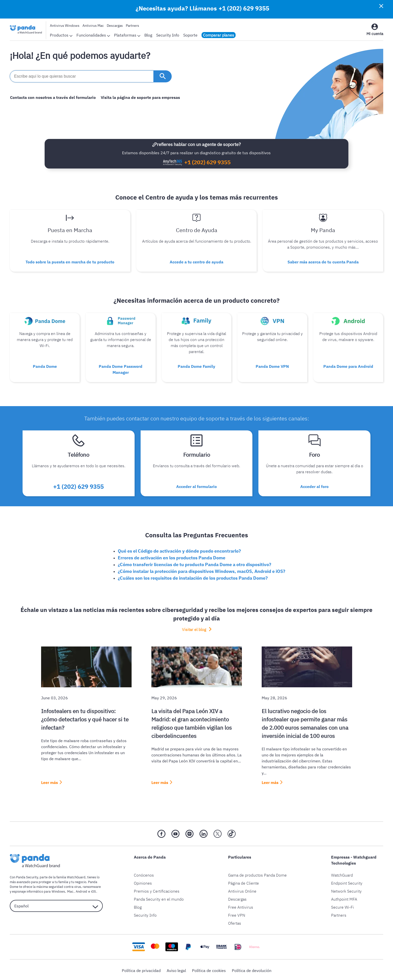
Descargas (115, 26)
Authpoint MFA (344, 898)
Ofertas (235, 922)
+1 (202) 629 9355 (244, 8)
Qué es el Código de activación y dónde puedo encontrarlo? (179, 549)
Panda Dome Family (197, 366)
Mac (70, 890)
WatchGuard (342, 874)
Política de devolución (252, 969)
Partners (132, 26)
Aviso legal (176, 969)
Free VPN (237, 914)
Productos (61, 35)
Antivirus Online (242, 890)
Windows (58, 890)
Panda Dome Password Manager (121, 369)
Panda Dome (45, 366)
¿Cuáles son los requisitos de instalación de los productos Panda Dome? (193, 577)
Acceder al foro (314, 485)
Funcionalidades (93, 35)
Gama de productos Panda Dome (257, 874)
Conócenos (144, 874)
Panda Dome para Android (348, 366)
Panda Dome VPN (272, 366)
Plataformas (127, 35)
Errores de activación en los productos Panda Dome (172, 556)
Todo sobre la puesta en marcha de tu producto (70, 262)
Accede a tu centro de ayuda (197, 262)
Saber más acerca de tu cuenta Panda (323, 262)
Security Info (168, 35)
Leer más (50, 781)
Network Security (346, 890)
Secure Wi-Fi (342, 906)
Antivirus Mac (93, 26)
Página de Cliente (243, 882)
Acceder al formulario (197, 485)
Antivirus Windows (65, 26)
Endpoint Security (347, 882)
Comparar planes (219, 35)
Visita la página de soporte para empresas (140, 97)
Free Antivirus (241, 906)
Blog (148, 35)
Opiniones (143, 882)
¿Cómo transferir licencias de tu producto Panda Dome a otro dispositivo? (194, 563)
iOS (92, 890)
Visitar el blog (194, 628)
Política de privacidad (141, 969)
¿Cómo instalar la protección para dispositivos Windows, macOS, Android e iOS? (202, 570)
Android (80, 890)
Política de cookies (209, 969)
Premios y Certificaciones (157, 890)
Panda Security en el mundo (159, 898)
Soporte (190, 35)
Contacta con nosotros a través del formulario (53, 97)
